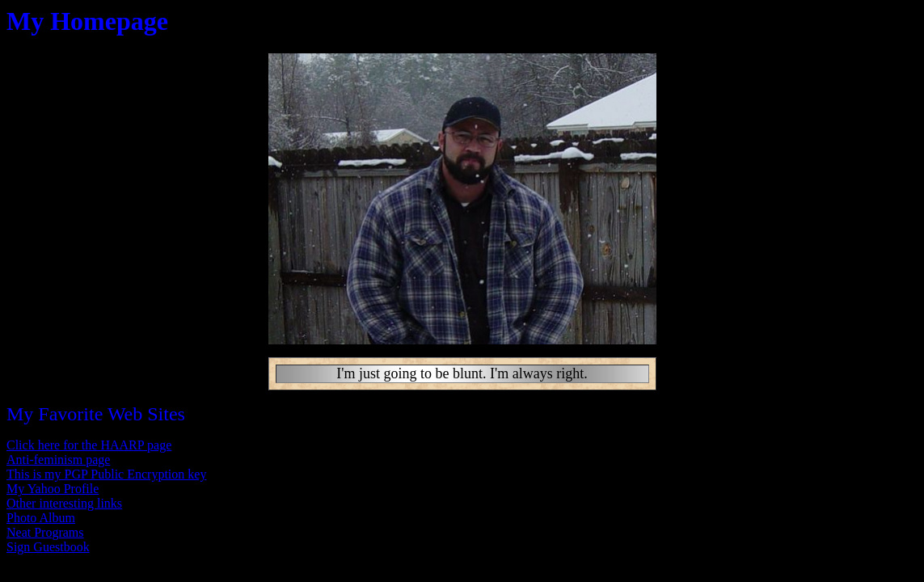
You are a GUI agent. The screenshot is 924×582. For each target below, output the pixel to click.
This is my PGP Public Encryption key (106, 474)
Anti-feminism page (58, 460)
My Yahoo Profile (53, 489)
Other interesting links (64, 503)
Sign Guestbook (48, 547)
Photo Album (41, 518)
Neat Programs (45, 532)
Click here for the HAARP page (89, 445)
